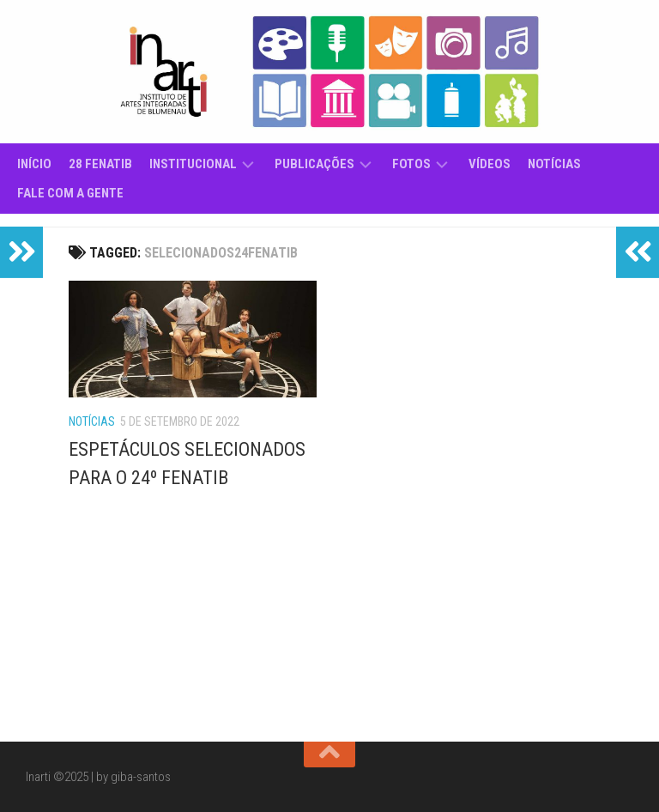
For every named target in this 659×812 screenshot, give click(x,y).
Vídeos (490, 164)
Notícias (554, 164)
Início (34, 164)
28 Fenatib (100, 164)
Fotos (411, 164)
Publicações (314, 164)
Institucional (193, 164)
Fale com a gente (70, 193)
